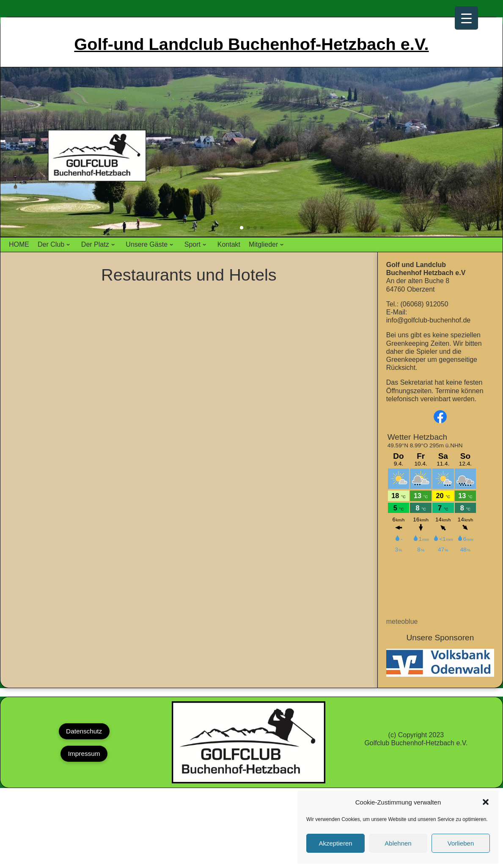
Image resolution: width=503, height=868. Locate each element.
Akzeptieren (335, 843)
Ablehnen (398, 843)
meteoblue (402, 621)
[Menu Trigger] (466, 18)
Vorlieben (461, 843)
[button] (486, 802)
